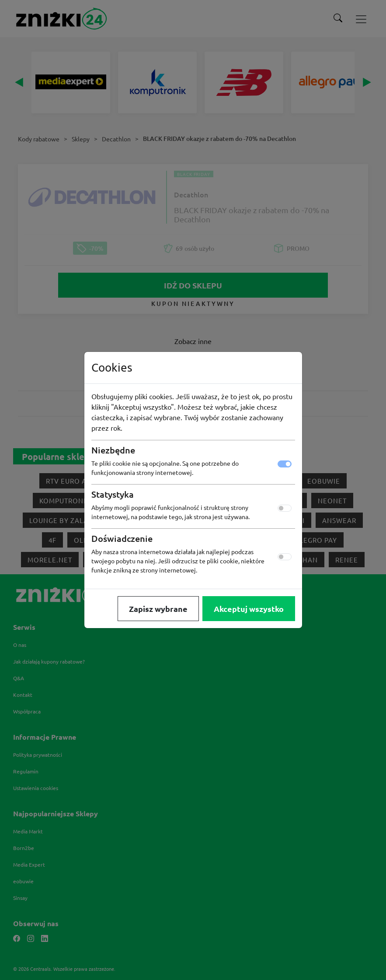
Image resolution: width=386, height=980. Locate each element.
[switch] (285, 508)
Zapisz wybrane (158, 609)
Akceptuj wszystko (249, 609)
